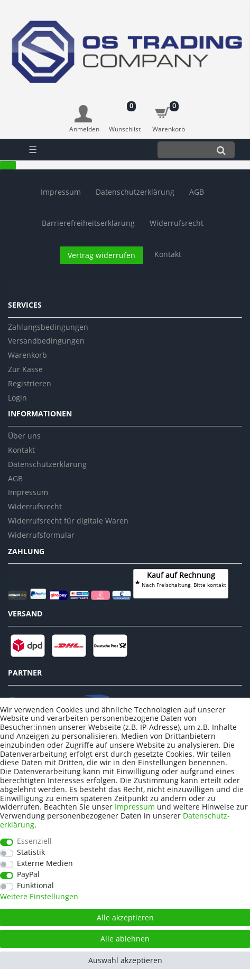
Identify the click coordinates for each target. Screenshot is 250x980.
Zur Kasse (25, 369)
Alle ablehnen (125, 939)
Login (17, 398)
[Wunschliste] (125, 114)
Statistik (31, 853)
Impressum (61, 192)
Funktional (35, 886)
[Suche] (221, 150)
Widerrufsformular (41, 535)
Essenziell (34, 841)
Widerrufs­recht (177, 223)
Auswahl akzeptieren (125, 960)
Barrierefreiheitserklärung (88, 223)
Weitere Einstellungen (39, 897)
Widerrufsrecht (35, 506)
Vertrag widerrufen (101, 255)
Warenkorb (27, 355)
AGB (197, 192)
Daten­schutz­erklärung (135, 192)
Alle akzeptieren (125, 917)
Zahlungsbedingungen (48, 327)
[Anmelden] (84, 120)
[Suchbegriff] (183, 150)
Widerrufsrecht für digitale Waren (68, 521)
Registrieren (30, 383)
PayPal (28, 875)
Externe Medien (45, 864)
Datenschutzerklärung (47, 464)
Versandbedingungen (46, 341)
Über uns (24, 436)
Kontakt (168, 254)
